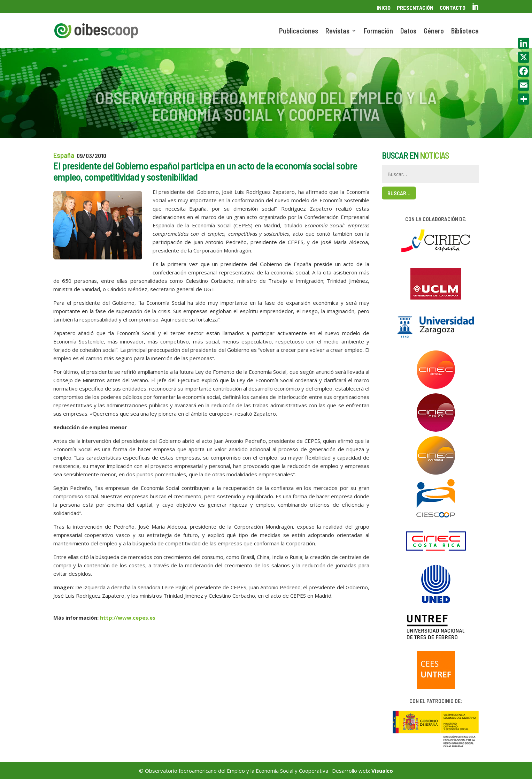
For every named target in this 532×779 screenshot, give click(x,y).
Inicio (384, 8)
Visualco (382, 771)
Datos (408, 32)
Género (434, 32)
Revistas (337, 32)
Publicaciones (299, 32)
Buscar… (399, 193)
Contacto (453, 8)
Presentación (415, 8)
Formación (378, 32)
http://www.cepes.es (128, 618)
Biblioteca (465, 32)
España (64, 155)
